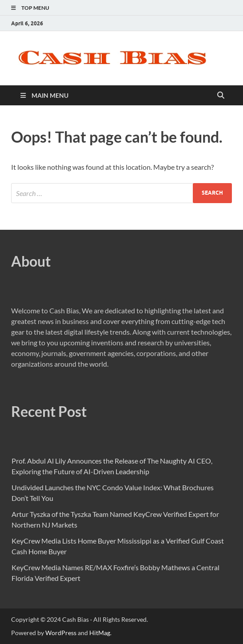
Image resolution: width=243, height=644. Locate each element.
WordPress (61, 633)
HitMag (100, 633)
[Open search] (221, 96)
